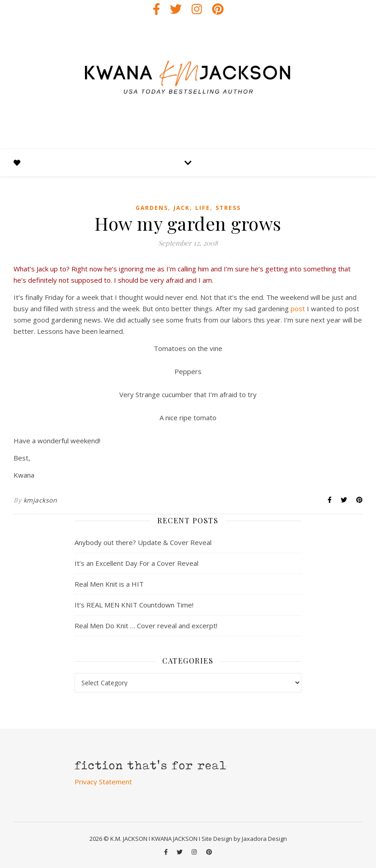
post (298, 308)
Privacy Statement (103, 782)
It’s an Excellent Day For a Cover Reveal (136, 563)
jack (182, 208)
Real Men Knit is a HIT (109, 584)
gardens (152, 208)
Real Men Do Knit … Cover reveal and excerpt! (146, 626)
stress (228, 208)
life (203, 208)
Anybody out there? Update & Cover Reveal (143, 542)
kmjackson (40, 500)
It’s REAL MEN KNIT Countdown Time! (134, 605)
